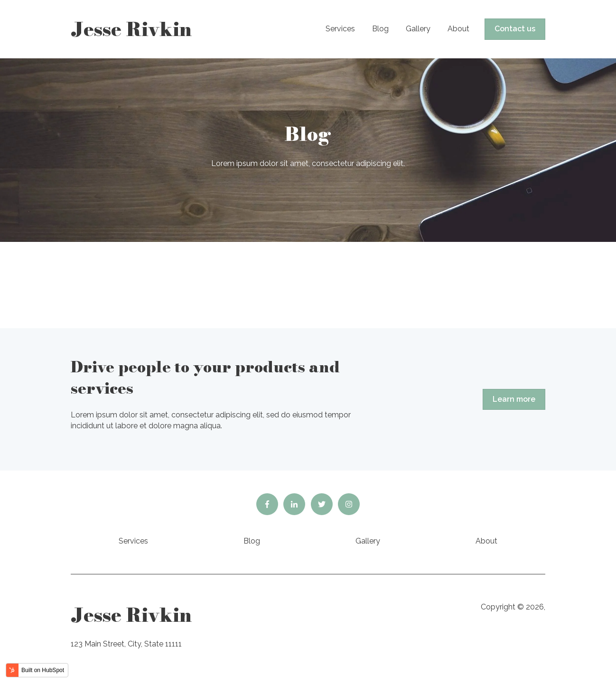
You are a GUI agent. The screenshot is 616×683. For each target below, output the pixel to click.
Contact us (515, 29)
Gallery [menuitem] (368, 541)
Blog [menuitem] (252, 541)
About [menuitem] (486, 541)
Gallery (418, 29)
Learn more (514, 399)
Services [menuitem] (133, 541)
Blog (380, 29)
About (458, 29)
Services (340, 29)
